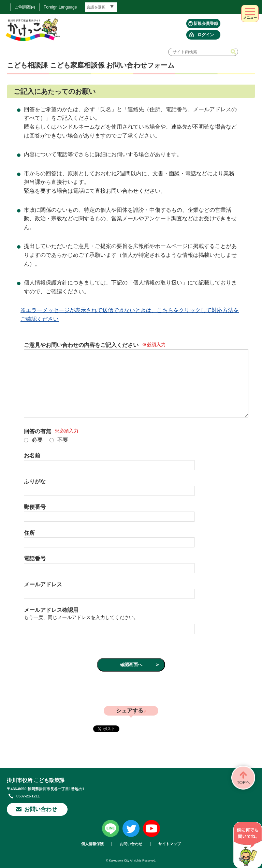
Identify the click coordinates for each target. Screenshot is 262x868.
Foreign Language (60, 7)
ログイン (206, 35)
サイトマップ (170, 844)
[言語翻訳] (101, 7)
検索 (234, 52)
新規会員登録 (206, 24)
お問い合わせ (41, 809)
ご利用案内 (25, 7)
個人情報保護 (92, 844)
